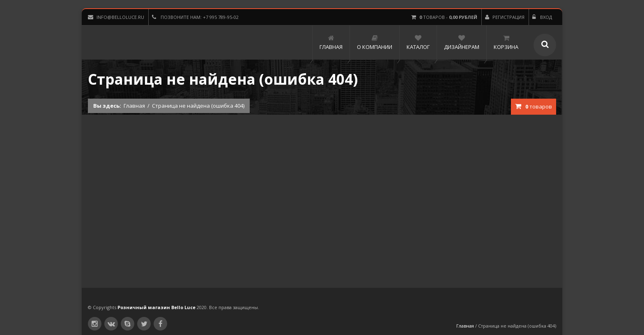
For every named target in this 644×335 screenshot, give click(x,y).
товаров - (444, 17)
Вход (542, 17)
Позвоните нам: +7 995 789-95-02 (195, 17)
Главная (134, 106)
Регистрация (505, 17)
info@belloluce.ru (116, 17)
